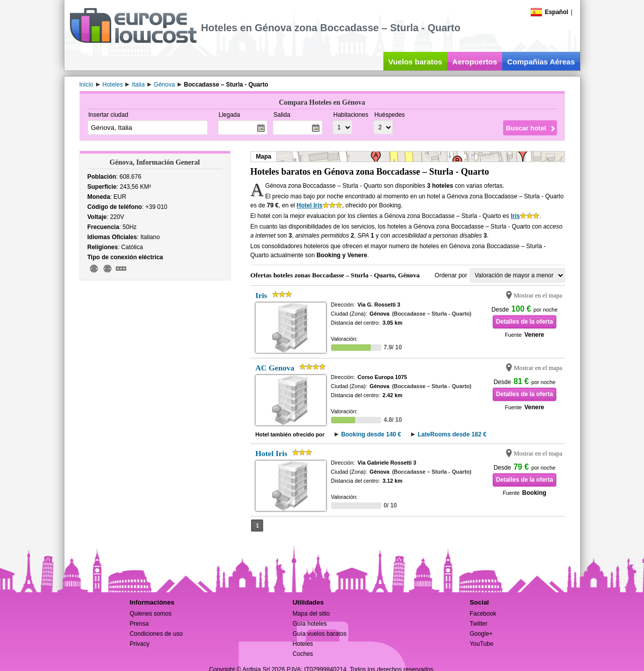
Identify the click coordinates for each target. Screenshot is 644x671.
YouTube (481, 644)
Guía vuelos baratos (319, 634)
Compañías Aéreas (541, 62)
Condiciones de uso (156, 634)
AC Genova (275, 368)
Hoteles (303, 644)
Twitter (478, 624)
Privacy (140, 644)
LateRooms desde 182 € (452, 434)
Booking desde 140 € (371, 434)
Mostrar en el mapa (538, 295)
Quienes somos (151, 614)
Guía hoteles (309, 624)
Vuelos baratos (415, 62)
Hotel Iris (310, 205)
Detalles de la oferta (525, 322)
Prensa (139, 624)
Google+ (481, 634)
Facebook (483, 614)
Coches (303, 654)
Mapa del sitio (311, 614)
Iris (515, 216)
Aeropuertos (475, 62)
